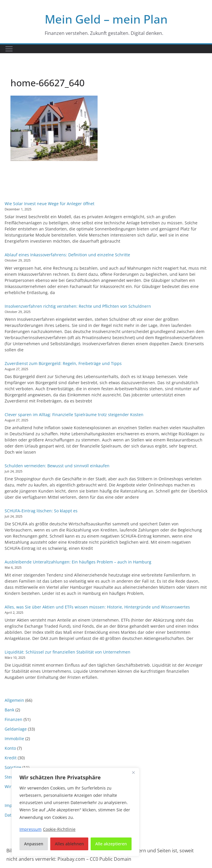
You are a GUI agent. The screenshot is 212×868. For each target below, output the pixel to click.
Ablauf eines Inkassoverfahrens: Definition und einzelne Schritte (67, 255)
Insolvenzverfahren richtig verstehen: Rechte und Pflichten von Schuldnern (78, 306)
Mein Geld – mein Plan (106, 19)
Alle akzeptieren (111, 844)
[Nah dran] (133, 773)
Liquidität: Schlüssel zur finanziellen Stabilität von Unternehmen (68, 652)
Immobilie (14, 739)
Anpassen (34, 844)
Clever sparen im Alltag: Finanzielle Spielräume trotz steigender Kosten (74, 415)
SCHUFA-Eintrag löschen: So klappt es (41, 511)
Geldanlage (16, 729)
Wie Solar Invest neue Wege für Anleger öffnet (50, 204)
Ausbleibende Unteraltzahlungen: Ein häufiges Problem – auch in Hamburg (78, 562)
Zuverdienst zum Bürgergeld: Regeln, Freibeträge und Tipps (63, 363)
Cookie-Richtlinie (59, 829)
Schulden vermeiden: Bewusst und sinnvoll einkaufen (57, 466)
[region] (76, 812)
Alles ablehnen (69, 844)
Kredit (11, 758)
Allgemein (14, 700)
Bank (9, 710)
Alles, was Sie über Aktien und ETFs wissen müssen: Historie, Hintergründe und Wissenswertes (97, 607)
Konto (10, 748)
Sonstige (13, 767)
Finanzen (14, 719)
